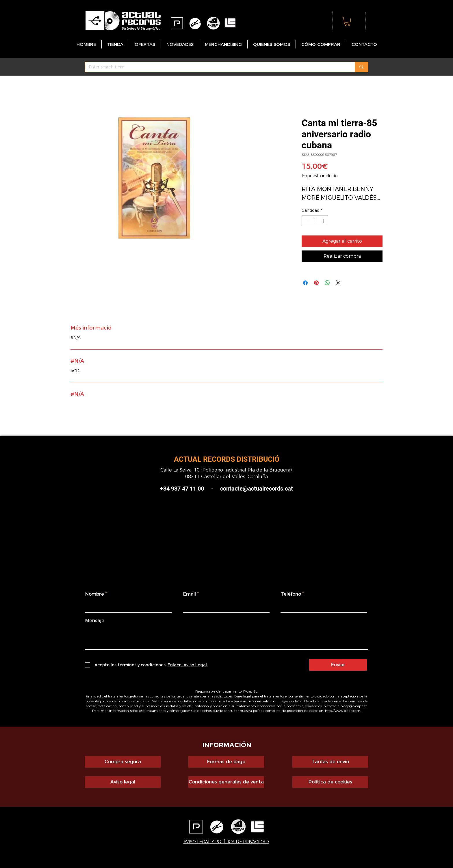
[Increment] (324, 221)
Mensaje (95, 621)
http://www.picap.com (343, 711)
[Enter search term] (216, 67)
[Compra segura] (123, 762)
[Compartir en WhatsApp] (327, 283)
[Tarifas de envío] (330, 762)
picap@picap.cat (354, 706)
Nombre (95, 594)
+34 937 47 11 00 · (186, 489)
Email (190, 594)
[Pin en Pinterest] (316, 283)
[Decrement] (306, 221)
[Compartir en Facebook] (305, 283)
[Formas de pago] (226, 762)
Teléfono (291, 594)
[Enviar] (338, 665)
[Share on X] (338, 283)
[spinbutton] (315, 221)
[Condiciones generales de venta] (226, 782)
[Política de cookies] (330, 782)
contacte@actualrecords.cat (257, 489)
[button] (347, 21)
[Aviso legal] (123, 782)
